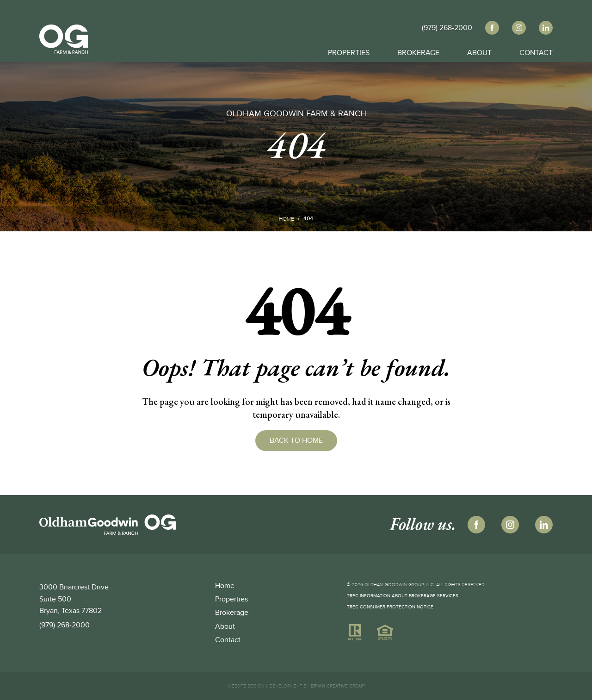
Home (287, 219)
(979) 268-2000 (65, 625)
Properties (349, 51)
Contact (536, 51)
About (479, 51)
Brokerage (418, 51)
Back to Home (296, 440)
